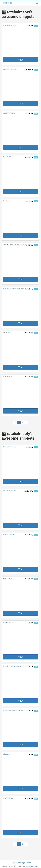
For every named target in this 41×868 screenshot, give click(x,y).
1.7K (28, 26)
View (20, 60)
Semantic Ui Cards (9, 113)
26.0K (27, 69)
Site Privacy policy (32, 866)
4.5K (28, 201)
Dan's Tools (22, 866)
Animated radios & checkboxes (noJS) (15, 245)
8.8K (28, 157)
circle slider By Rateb (10, 69)
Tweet (29, 863)
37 (32, 69)
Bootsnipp (8, 3)
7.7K (28, 289)
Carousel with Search (10, 25)
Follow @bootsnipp (18, 863)
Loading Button (8, 201)
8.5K (28, 245)
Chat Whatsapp (8, 376)
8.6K (28, 377)
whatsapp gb (7, 332)
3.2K (28, 113)
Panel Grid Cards (8, 157)
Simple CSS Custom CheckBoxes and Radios (17, 289)
